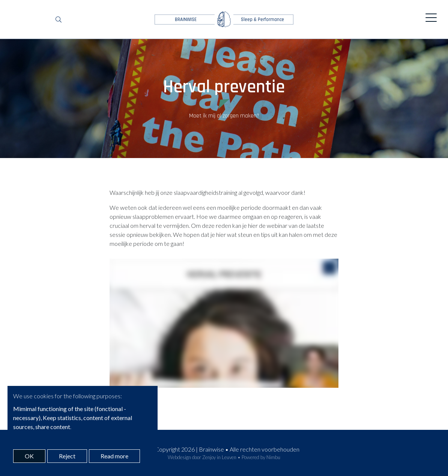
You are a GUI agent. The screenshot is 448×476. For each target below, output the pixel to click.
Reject (67, 456)
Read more (114, 456)
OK (29, 456)
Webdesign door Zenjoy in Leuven (202, 457)
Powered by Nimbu (261, 457)
